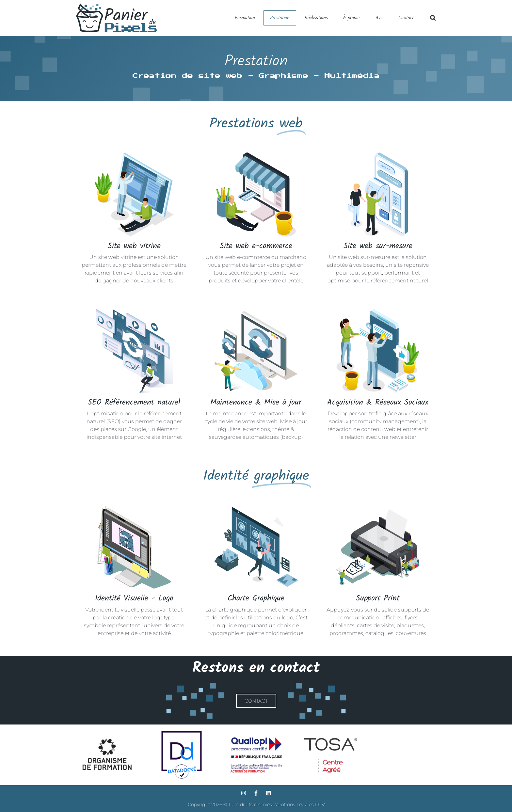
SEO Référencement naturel (134, 402)
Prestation (280, 18)
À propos (352, 18)
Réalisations (316, 18)
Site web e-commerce (256, 246)
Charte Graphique (256, 598)
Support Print (378, 598)
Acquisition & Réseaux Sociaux (378, 402)
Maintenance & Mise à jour (256, 402)
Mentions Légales (295, 804)
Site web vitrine (134, 246)
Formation (245, 18)
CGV (320, 804)
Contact (406, 18)
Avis (379, 18)
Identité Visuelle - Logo (134, 598)
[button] (433, 18)
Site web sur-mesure (378, 246)
